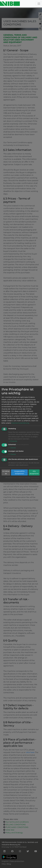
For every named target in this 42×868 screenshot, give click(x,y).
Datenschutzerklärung (20, 423)
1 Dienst (12, 448)
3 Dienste (13, 441)
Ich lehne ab (6, 472)
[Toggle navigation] (39, 4)
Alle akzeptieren (34, 472)
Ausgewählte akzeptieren (19, 472)
